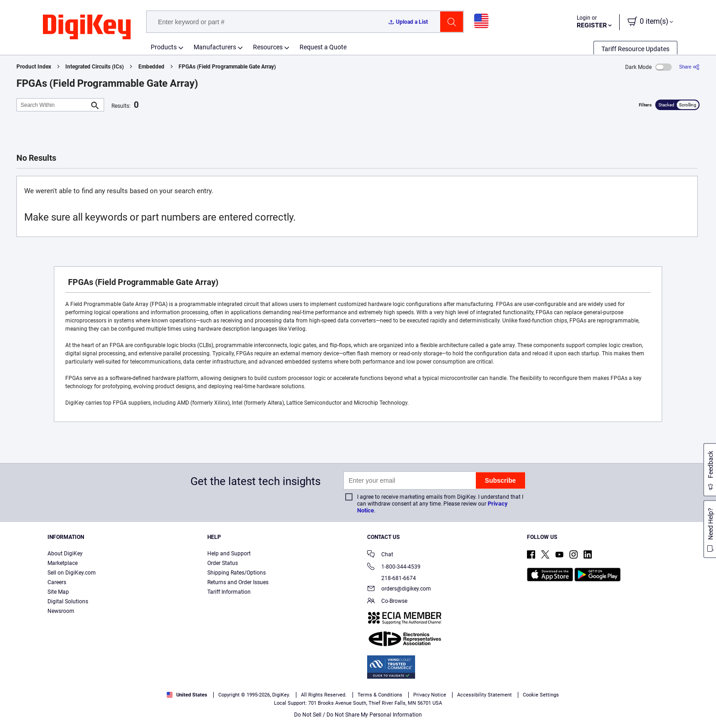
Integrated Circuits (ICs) (95, 67)
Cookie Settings (541, 695)
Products (164, 47)
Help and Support (229, 554)
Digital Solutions (68, 601)
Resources (268, 47)
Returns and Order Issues (238, 582)
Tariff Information (229, 592)
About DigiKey (65, 554)
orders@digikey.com (399, 589)
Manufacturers (215, 47)
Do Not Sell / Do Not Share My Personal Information (358, 715)
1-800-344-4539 (394, 567)
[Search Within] (53, 105)
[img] (87, 27)
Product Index (34, 67)
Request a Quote (323, 47)
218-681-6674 (392, 578)
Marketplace (63, 563)
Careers (57, 582)
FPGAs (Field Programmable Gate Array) (227, 67)
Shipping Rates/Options (237, 573)
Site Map (58, 592)
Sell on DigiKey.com (72, 573)
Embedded (151, 67)
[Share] (689, 67)
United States (187, 695)
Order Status (223, 563)
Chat (380, 555)
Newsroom (61, 611)
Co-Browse (387, 602)
